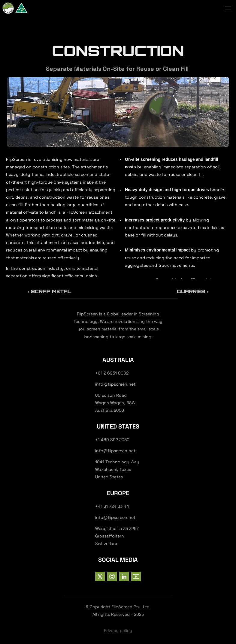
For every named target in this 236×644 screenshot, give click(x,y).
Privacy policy (118, 630)
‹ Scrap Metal (50, 291)
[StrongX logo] (26, 8)
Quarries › (192, 291)
